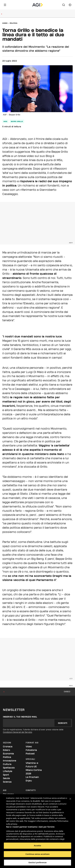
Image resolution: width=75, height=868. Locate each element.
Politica (14, 23)
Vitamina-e (32, 763)
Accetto (37, 846)
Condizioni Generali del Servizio (18, 732)
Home (5, 23)
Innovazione (10, 761)
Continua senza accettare (37, 854)
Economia (8, 754)
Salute (6, 778)
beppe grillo (17, 121)
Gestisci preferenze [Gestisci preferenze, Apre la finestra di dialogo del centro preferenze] (38, 862)
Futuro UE (31, 767)
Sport (6, 775)
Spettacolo (9, 768)
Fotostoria (31, 750)
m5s (5, 121)
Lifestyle (8, 771)
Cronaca (8, 747)
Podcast (30, 754)
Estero (6, 750)
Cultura (7, 764)
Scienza (7, 782)
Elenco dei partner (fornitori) (20, 838)
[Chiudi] (70, 799)
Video (29, 747)
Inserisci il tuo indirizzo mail (20, 717)
